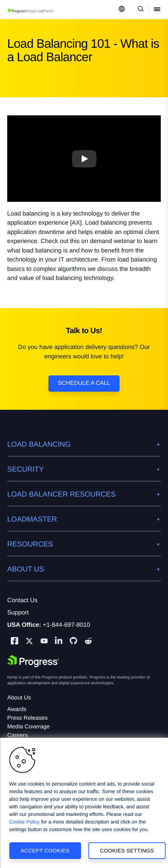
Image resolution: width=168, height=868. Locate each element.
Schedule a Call (84, 383)
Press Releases (27, 718)
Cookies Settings (127, 850)
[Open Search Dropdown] (140, 10)
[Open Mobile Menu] (157, 10)
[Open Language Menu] (122, 10)
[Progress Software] (33, 661)
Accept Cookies (45, 850)
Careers (18, 735)
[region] (84, 803)
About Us (19, 698)
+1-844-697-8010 (67, 625)
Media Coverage (28, 727)
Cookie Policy (24, 822)
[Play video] (84, 158)
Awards (17, 709)
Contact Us (22, 600)
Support (18, 612)
